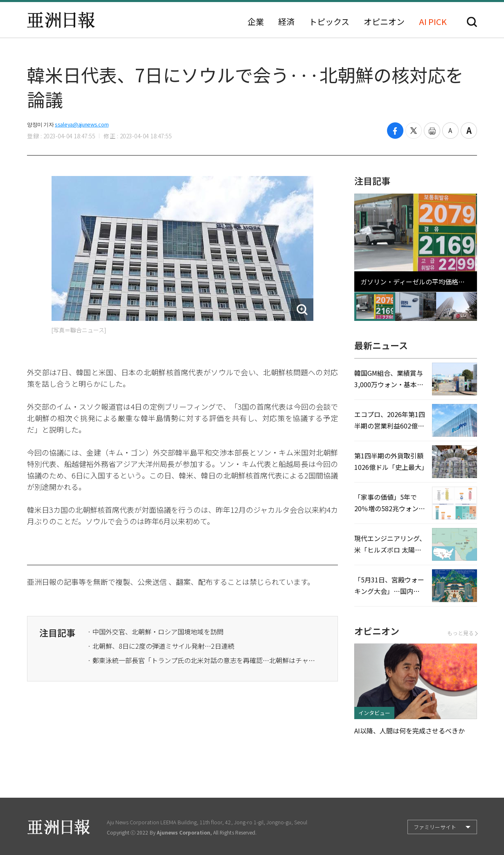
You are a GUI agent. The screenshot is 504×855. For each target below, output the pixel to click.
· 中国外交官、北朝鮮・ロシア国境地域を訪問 (155, 632)
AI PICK (433, 22)
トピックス (329, 22)
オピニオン (384, 22)
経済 (286, 22)
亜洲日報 (61, 20)
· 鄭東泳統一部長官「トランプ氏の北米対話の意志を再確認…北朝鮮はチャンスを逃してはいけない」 (202, 660)
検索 (472, 22)
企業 (256, 22)
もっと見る (462, 633)
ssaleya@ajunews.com (82, 124)
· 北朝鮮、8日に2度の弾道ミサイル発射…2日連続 (161, 646)
